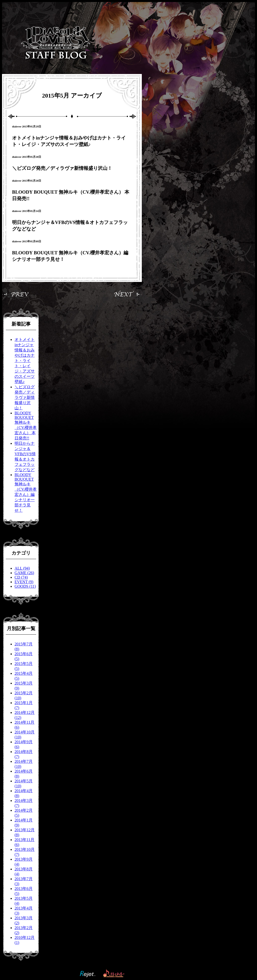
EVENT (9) (24, 582)
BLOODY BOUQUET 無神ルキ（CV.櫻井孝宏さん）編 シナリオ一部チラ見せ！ (26, 493)
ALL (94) (22, 568)
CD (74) (21, 577)
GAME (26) (24, 573)
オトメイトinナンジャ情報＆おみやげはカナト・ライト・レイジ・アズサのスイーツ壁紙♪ (25, 361)
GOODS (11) (25, 586)
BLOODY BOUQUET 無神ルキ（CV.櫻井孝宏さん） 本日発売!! (26, 426)
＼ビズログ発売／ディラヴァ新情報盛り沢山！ (62, 168)
